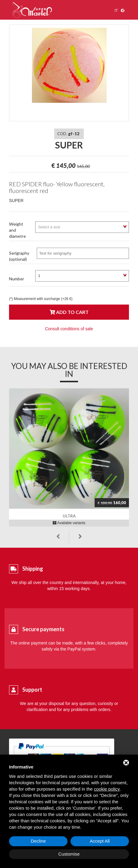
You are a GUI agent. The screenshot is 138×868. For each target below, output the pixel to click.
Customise (69, 854)
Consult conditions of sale (69, 329)
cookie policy (107, 789)
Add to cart (69, 312)
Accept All (100, 841)
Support (32, 690)
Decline (38, 841)
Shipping (33, 569)
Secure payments (43, 629)
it (116, 11)
